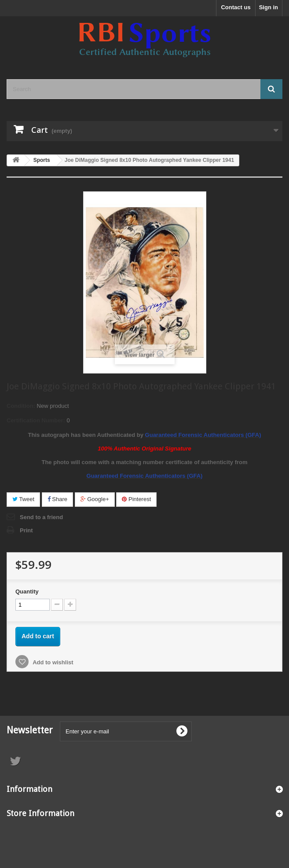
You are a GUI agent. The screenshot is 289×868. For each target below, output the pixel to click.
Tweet (23, 499)
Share (57, 499)
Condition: (21, 406)
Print (26, 530)
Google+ (95, 499)
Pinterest (136, 499)
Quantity (27, 591)
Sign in (269, 7)
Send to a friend (41, 517)
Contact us (236, 7)
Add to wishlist (52, 662)
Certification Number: (36, 420)
